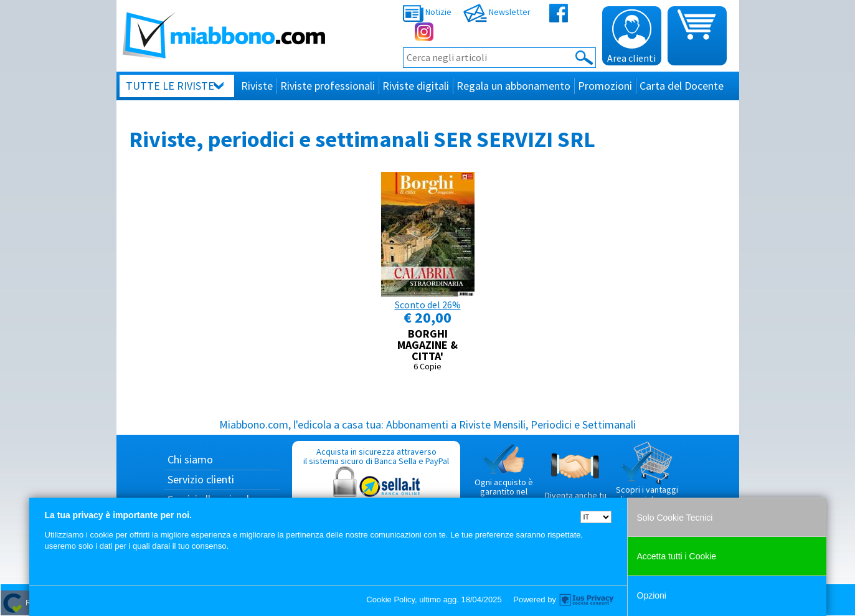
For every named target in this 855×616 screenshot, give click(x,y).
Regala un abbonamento (513, 86)
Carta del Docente (682, 86)
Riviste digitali (416, 86)
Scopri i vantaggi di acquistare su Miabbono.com (647, 478)
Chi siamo (190, 459)
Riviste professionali (328, 86)
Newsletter (497, 12)
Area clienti (631, 37)
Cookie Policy (390, 599)
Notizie (427, 12)
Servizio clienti (201, 479)
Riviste (257, 86)
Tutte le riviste (170, 86)
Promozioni (605, 86)
